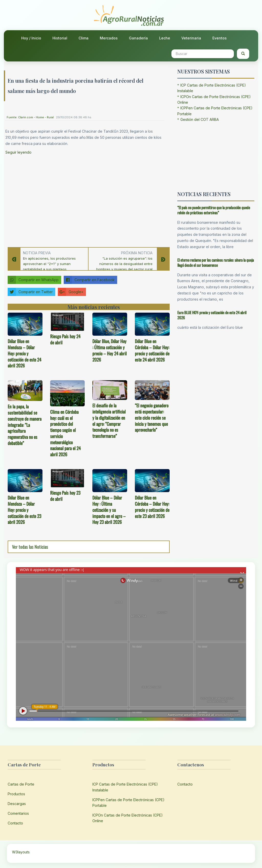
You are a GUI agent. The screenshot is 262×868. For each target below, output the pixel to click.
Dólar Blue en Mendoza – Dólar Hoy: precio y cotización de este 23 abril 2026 (24, 510)
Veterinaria (191, 38)
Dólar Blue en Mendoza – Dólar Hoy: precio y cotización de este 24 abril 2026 (24, 353)
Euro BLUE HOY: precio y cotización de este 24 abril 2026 (212, 315)
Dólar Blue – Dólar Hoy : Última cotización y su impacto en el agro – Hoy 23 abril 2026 (109, 510)
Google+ (71, 292)
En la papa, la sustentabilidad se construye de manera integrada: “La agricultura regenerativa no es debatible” (25, 425)
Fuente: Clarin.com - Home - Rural (30, 117)
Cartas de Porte (21, 784)
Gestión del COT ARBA (200, 119)
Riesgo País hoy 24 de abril (65, 339)
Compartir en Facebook (89, 280)
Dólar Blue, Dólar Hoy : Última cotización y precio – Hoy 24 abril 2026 (110, 350)
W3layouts (21, 852)
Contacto (15, 823)
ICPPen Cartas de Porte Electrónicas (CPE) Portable (128, 803)
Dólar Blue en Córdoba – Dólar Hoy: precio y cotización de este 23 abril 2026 (152, 507)
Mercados (109, 38)
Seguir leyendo (18, 152)
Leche (165, 38)
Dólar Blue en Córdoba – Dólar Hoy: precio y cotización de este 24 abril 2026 (152, 350)
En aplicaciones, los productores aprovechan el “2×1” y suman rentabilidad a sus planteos (49, 264)
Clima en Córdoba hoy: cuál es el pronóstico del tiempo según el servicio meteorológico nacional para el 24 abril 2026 (65, 433)
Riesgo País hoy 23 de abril (65, 496)
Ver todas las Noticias (30, 547)
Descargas (17, 804)
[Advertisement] (85, 199)
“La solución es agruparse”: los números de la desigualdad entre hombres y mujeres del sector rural (124, 264)
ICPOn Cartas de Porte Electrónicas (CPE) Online (128, 818)
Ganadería (138, 38)
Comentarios (18, 813)
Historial (60, 38)
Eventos (220, 38)
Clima (84, 38)
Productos (16, 794)
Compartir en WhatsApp (33, 280)
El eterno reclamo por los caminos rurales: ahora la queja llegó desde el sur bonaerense (216, 263)
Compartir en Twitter (30, 292)
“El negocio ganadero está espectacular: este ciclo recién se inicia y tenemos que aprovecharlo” (152, 417)
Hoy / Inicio (31, 38)
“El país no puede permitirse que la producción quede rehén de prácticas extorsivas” (214, 210)
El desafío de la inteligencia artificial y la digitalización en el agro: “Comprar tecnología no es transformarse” (109, 421)
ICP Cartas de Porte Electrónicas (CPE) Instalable (125, 787)
